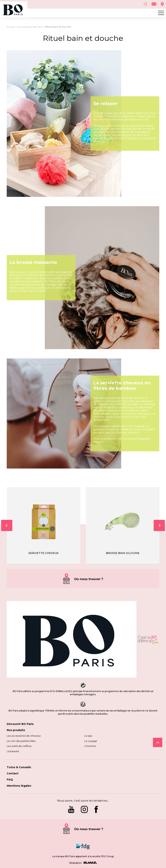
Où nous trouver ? (89, 579)
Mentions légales (19, 786)
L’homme (90, 746)
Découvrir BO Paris (20, 724)
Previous (7, 525)
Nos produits (16, 730)
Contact (13, 773)
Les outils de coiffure (19, 746)
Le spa (88, 736)
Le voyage (91, 741)
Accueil (11, 27)
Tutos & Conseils (19, 767)
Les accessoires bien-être (30, 27)
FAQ (10, 780)
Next (159, 525)
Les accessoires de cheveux (24, 736)
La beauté (13, 751)
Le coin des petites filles (21, 741)
